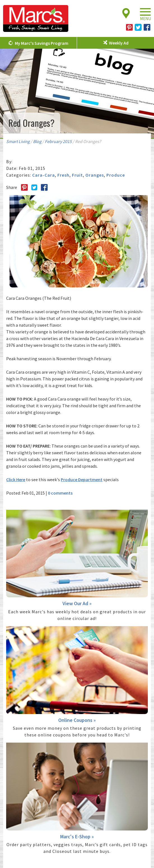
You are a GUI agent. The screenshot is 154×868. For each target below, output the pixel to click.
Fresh (63, 175)
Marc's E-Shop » (77, 837)
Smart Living (18, 141)
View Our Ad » (77, 603)
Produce (116, 175)
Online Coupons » (77, 720)
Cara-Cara (44, 175)
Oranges (95, 175)
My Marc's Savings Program (42, 43)
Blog (37, 141)
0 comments (60, 493)
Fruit (77, 175)
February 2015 (58, 141)
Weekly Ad (119, 43)
